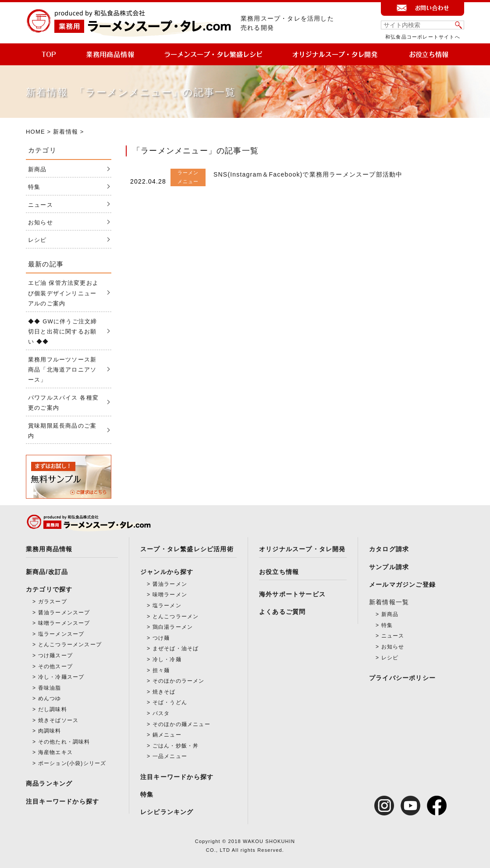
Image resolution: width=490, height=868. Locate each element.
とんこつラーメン (176, 616)
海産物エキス (55, 752)
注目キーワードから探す (62, 801)
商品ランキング (49, 783)
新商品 (37, 169)
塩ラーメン (167, 606)
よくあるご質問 (282, 612)
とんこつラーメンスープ (70, 645)
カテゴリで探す (49, 589)
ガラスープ (53, 602)
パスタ (161, 713)
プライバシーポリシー (402, 678)
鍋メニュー (167, 735)
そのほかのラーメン (179, 681)
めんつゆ (50, 698)
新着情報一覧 (389, 602)
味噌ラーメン (170, 595)
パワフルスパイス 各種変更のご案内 (63, 403)
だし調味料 (53, 709)
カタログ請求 (389, 549)
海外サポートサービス (292, 594)
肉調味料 (50, 731)
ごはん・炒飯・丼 (176, 746)
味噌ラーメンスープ (64, 623)
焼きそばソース (58, 720)
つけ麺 (161, 638)
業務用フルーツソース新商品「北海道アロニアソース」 (62, 370)
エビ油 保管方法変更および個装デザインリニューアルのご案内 (63, 293)
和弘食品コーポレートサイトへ (423, 37)
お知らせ (41, 222)
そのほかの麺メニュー (181, 724)
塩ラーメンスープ (61, 634)
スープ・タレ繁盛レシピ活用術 (187, 549)
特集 (34, 187)
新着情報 (66, 132)
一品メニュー (170, 756)
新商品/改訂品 (47, 572)
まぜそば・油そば (176, 648)
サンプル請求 (389, 567)
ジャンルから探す (167, 572)
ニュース (41, 205)
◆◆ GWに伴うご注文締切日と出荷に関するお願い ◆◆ (62, 332)
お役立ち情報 (279, 572)
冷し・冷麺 (167, 659)
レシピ (37, 240)
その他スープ (55, 666)
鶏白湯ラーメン (173, 627)
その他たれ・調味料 (64, 742)
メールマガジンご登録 (402, 585)
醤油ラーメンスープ (64, 613)
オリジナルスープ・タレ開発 (302, 549)
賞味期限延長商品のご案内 (62, 431)
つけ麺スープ (55, 655)
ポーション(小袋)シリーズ (72, 763)
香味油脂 (50, 688)
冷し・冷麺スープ (61, 677)
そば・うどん (170, 702)
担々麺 (161, 670)
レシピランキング (167, 812)
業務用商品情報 (49, 549)
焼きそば (164, 692)
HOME (36, 132)
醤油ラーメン (170, 584)
